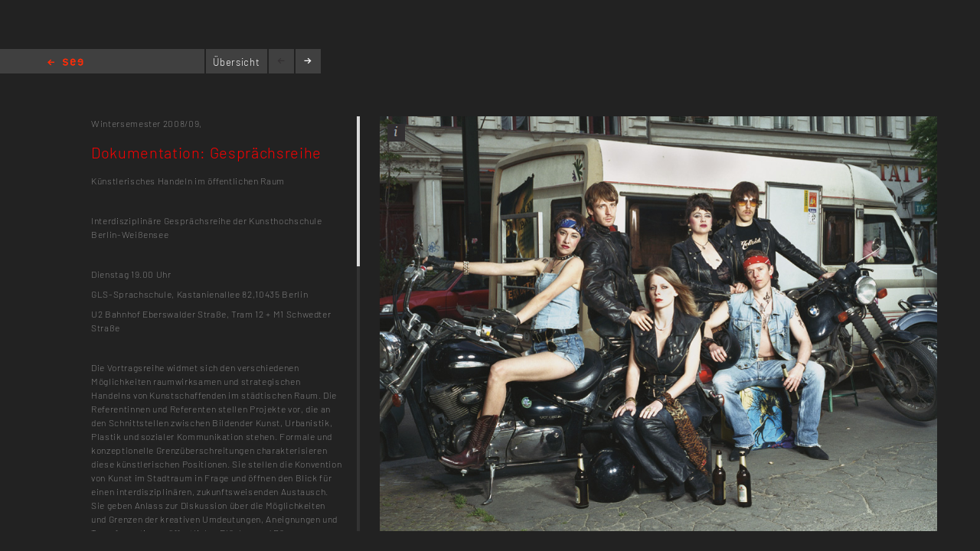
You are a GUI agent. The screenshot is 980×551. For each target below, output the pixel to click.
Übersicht (236, 62)
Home (65, 63)
